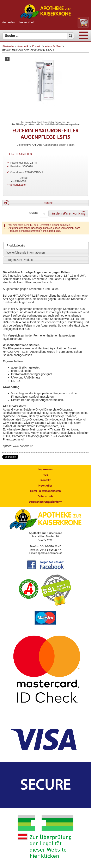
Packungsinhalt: (20, 163)
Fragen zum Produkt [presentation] (20, 260)
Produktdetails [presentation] (16, 245)
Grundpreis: (18, 172)
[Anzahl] (44, 214)
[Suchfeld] (38, 36)
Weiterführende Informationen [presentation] (26, 253)
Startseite (8, 46)
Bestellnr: (16, 166)
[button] (45, 203)
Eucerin (37, 46)
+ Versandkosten (17, 185)
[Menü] (83, 38)
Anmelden (9, 22)
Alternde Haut (53, 46)
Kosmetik (23, 46)
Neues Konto (27, 22)
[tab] (46, 245)
